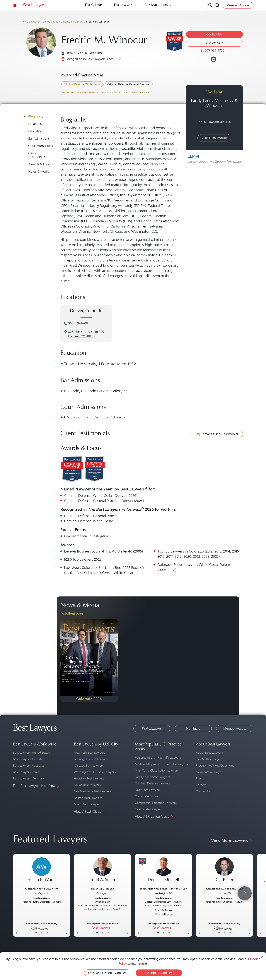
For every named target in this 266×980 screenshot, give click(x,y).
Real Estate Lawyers (148, 809)
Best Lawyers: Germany (29, 778)
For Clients (94, 5)
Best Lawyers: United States (31, 753)
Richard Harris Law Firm (42, 889)
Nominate (193, 728)
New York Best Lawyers (90, 753)
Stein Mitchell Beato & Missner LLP (163, 889)
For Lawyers (124, 5)
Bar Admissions (39, 139)
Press (199, 778)
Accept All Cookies (159, 973)
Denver (79, 22)
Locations (35, 124)
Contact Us (203, 791)
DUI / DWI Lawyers (148, 790)
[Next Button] (67, 895)
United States (50, 22)
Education (35, 131)
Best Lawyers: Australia (28, 766)
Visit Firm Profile (214, 138)
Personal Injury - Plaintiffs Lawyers (158, 758)
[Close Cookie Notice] (262, 956)
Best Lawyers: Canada (28, 759)
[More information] (51, 928)
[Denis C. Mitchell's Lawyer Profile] (163, 872)
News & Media (39, 172)
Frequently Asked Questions (215, 766)
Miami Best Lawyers (87, 804)
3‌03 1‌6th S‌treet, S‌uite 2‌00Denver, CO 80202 (86, 334)
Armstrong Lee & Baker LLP (225, 889)
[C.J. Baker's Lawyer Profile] (224, 872)
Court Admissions (41, 146)
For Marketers (156, 5)
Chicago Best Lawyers (89, 766)
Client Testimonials (37, 155)
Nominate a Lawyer (209, 772)
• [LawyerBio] (42, 933)
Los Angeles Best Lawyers (91, 759)
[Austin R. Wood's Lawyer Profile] (42, 872)
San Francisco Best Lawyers (93, 791)
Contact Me (214, 34)
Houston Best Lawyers (89, 778)
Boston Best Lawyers (88, 798)
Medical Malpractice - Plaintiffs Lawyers (161, 764)
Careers (201, 785)
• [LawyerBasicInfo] (36, 933)
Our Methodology (208, 759)
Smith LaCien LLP (103, 889)
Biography (36, 116)
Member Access (235, 728)
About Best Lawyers (209, 753)
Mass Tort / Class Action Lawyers (157, 771)
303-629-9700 (78, 323)
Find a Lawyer (31, 22)
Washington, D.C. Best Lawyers (95, 772)
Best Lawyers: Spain (26, 772)
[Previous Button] (16, 895)
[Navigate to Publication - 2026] (89, 660)
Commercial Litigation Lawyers (156, 803)
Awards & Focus (40, 164)
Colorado (66, 22)
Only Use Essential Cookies (107, 973)
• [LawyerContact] (47, 933)
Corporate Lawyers (148, 796)
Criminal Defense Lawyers (152, 783)
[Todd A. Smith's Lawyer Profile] (103, 872)
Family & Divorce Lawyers (152, 777)
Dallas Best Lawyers (87, 785)
